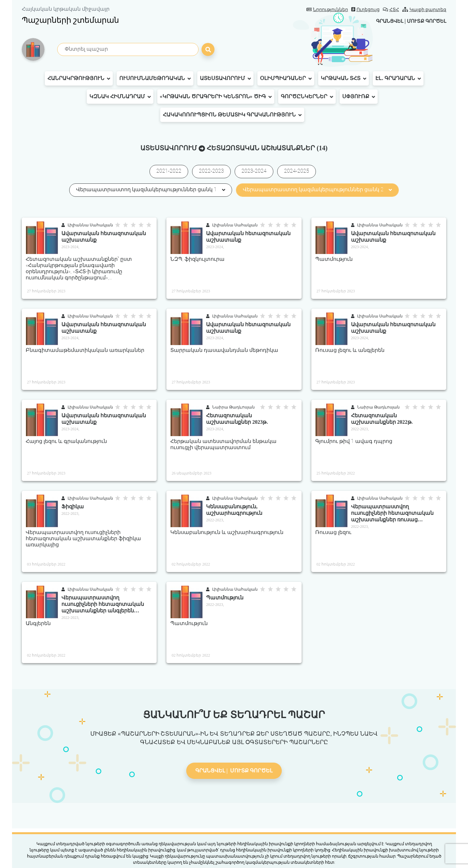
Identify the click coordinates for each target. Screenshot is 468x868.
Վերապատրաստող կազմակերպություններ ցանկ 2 (317, 189)
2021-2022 (169, 171)
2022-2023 (211, 171)
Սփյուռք (359, 97)
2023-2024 (254, 171)
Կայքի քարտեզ (424, 10)
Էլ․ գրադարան (398, 78)
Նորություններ (327, 10)
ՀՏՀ (391, 10)
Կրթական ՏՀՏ (344, 78)
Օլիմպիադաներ (286, 78)
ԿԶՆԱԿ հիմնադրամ (120, 97)
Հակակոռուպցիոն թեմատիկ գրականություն (232, 115)
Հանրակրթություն (79, 78)
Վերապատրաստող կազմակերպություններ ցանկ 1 (151, 189)
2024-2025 (297, 171)
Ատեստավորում (225, 78)
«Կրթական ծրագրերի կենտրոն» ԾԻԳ (216, 97)
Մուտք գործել (425, 21)
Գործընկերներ (307, 97)
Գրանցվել (385, 21)
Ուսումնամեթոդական (155, 78)
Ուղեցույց (365, 10)
